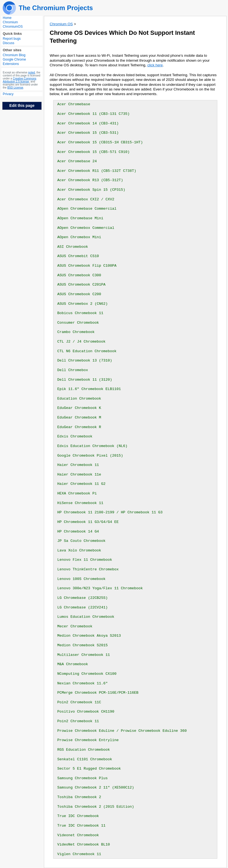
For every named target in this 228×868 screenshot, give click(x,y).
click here (155, 65)
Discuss (9, 43)
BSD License (15, 88)
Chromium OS (61, 24)
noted (31, 72)
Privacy (8, 94)
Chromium (10, 22)
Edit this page (22, 106)
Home (7, 18)
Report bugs (12, 39)
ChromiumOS (13, 27)
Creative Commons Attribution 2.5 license (19, 80)
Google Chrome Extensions (14, 62)
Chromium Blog (14, 55)
